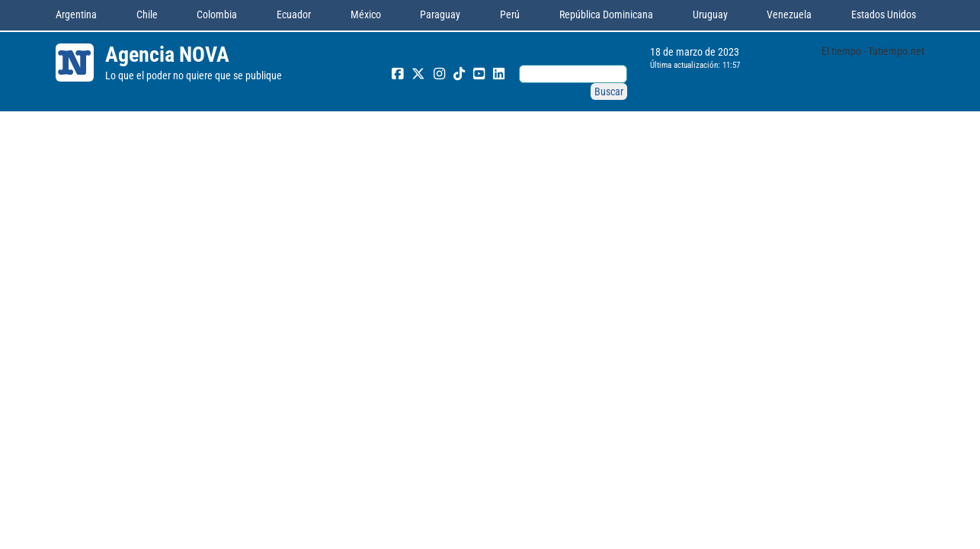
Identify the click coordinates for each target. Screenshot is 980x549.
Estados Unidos (884, 14)
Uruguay (710, 14)
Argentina (76, 14)
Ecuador (294, 14)
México (366, 14)
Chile (147, 14)
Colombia (217, 14)
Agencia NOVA (167, 55)
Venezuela (789, 14)
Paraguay (440, 14)
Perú (510, 14)
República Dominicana (606, 14)
